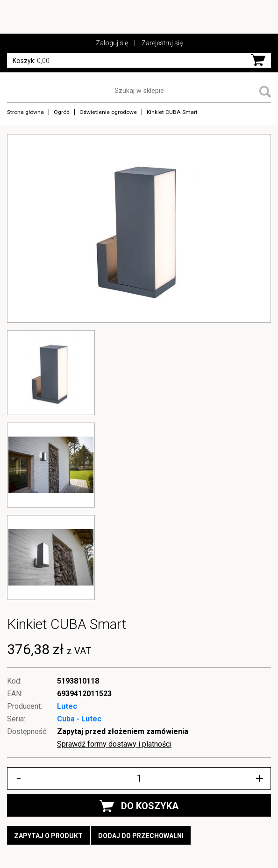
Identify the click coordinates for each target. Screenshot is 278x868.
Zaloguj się (112, 43)
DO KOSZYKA (139, 806)
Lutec (67, 706)
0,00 (31, 61)
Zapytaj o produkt (48, 836)
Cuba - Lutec (79, 719)
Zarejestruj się (162, 43)
